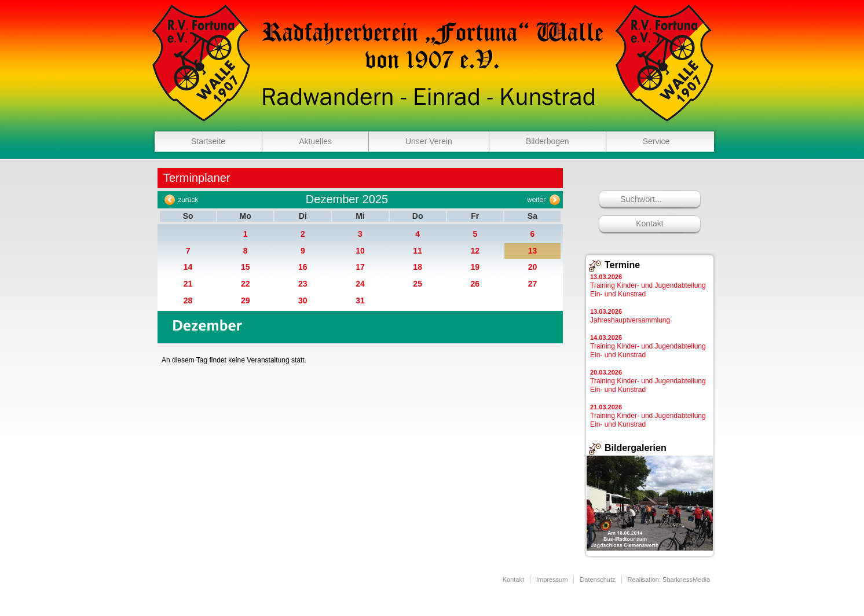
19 (475, 267)
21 (188, 284)
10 (360, 251)
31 (360, 300)
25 (418, 284)
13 (533, 251)
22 (246, 284)
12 (475, 251)
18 (418, 267)
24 (360, 284)
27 (533, 284)
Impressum (552, 580)
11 (418, 251)
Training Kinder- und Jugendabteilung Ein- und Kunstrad (648, 286)
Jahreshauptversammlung (630, 316)
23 (303, 284)
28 (188, 300)
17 (360, 267)
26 (475, 284)
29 (246, 300)
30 (303, 300)
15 (246, 267)
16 (303, 267)
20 (533, 267)
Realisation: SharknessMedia (669, 580)
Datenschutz (597, 580)
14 (188, 267)
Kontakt (649, 223)
